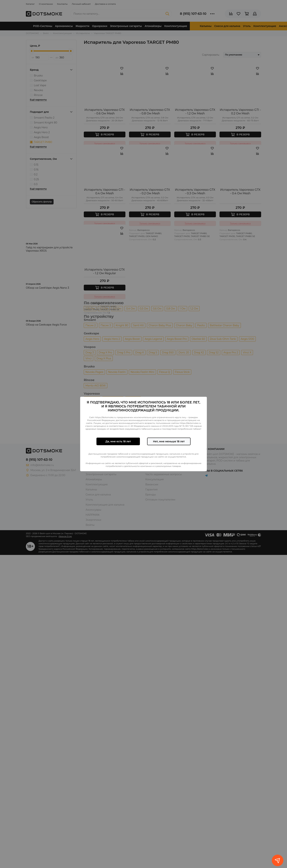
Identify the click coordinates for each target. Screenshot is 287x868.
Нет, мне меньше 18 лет (169, 441)
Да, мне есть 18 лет (118, 441)
